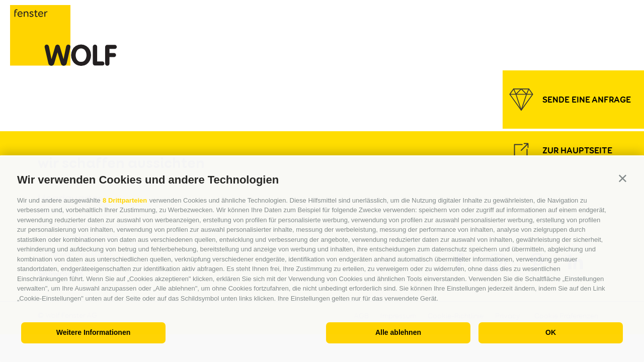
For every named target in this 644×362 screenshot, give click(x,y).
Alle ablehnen (398, 332)
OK (551, 332)
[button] (623, 178)
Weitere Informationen (94, 332)
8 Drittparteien (125, 200)
